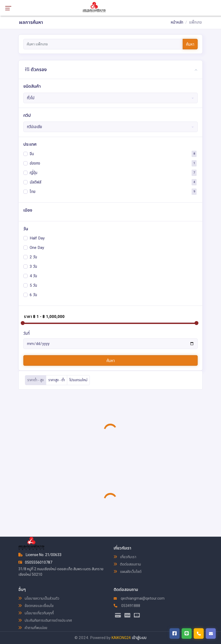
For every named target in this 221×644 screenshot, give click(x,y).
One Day (37, 247)
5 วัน (33, 285)
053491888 (127, 606)
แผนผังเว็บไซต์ (128, 572)
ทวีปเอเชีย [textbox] (34, 127)
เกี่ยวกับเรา (125, 557)
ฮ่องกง (35, 163)
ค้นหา (190, 44)
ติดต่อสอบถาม (127, 564)
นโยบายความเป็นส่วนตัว (39, 598)
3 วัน (33, 266)
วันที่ (27, 333)
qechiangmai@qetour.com (139, 598)
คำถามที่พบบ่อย (33, 628)
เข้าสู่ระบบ (139, 638)
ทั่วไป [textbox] (31, 98)
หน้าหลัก (177, 22)
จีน (32, 154)
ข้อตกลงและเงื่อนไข (36, 606)
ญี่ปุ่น (33, 172)
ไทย (33, 191)
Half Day (37, 238)
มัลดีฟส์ (35, 182)
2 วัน (33, 257)
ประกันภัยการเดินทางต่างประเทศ (45, 620)
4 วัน (33, 276)
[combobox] (111, 98)
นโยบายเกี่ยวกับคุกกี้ (36, 613)
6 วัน (33, 295)
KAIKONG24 (121, 638)
